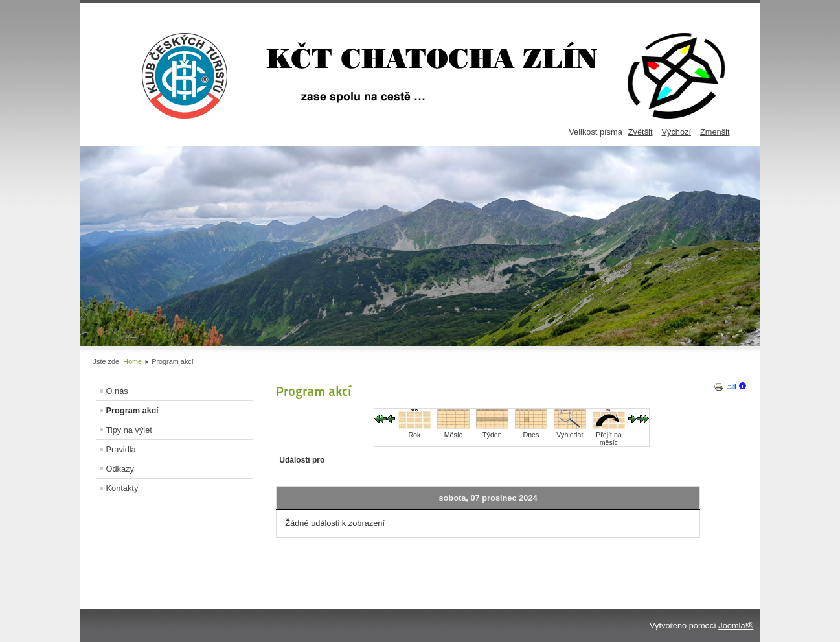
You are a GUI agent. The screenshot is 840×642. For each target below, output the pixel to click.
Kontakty (122, 488)
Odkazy (120, 469)
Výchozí (676, 132)
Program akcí (132, 410)
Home (132, 361)
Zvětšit (641, 132)
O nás (117, 391)
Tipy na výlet (129, 430)
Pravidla (121, 449)
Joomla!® (736, 625)
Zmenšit (715, 132)
